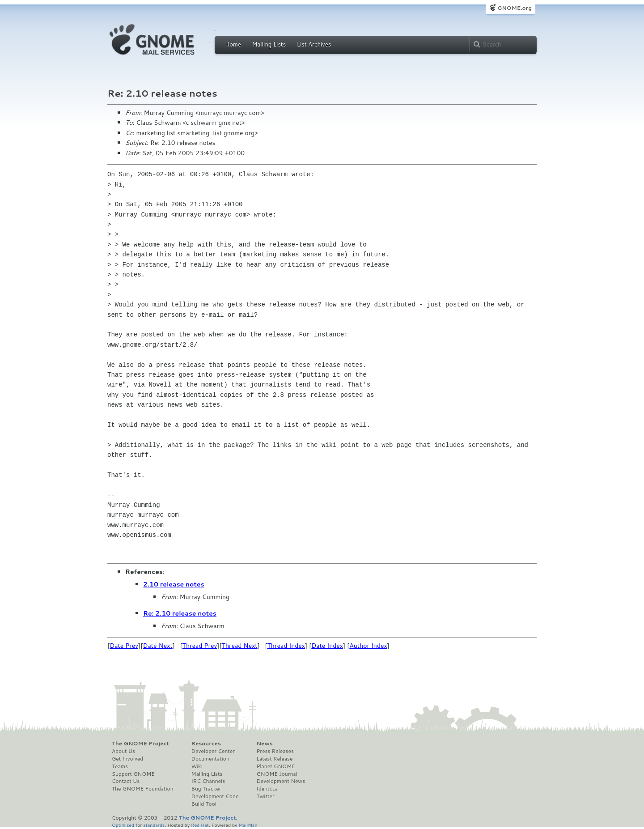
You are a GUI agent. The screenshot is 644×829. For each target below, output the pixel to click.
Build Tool (204, 804)
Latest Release (274, 759)
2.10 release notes (174, 584)
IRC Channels (208, 781)
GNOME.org (515, 8)
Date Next (157, 646)
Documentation (210, 759)
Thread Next (240, 646)
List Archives (314, 44)
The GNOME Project (140, 744)
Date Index (327, 646)
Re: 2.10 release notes (180, 613)
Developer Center (213, 751)
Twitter (265, 796)
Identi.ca (267, 789)
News (264, 744)
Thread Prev (200, 646)
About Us (123, 751)
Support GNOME (133, 774)
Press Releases (275, 751)
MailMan (248, 825)
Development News (281, 781)
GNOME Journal (277, 774)
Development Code (215, 796)
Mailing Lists (269, 44)
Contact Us (126, 781)
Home (233, 44)
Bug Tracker (206, 789)
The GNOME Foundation (143, 789)
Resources (206, 744)
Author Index (368, 646)
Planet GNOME (275, 766)
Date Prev (124, 646)
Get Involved (127, 759)
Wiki (197, 766)
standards (154, 825)
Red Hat (200, 825)
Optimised (123, 825)
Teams (120, 766)
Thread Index (286, 646)
